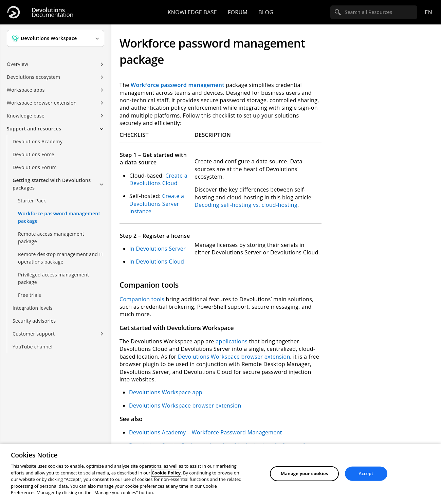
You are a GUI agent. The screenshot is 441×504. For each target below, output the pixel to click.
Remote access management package (51, 238)
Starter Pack (32, 201)
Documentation (52, 12)
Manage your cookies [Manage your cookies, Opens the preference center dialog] (305, 473)
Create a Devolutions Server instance (157, 204)
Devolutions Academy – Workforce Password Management (206, 432)
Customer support (34, 334)
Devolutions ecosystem (33, 77)
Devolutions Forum (35, 167)
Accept (366, 473)
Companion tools (142, 299)
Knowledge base (192, 12)
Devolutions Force (33, 154)
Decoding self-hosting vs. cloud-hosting (246, 205)
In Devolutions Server (158, 249)
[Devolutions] (14, 12)
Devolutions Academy (38, 141)
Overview (17, 64)
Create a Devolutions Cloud (158, 179)
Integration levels (33, 308)
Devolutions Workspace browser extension (234, 357)
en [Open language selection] (428, 12)
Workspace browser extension (42, 103)
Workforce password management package (59, 217)
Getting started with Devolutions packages (52, 184)
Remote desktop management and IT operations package (61, 258)
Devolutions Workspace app (166, 392)
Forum (238, 12)
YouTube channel (33, 347)
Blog (266, 12)
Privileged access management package (53, 278)
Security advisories (34, 321)
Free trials (30, 295)
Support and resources (34, 129)
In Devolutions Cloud (157, 262)
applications (232, 341)
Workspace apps (26, 90)
